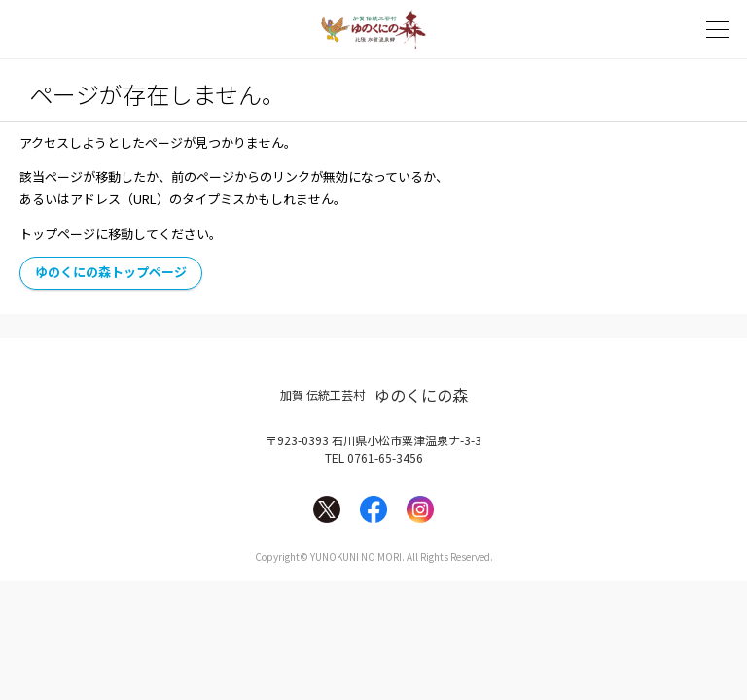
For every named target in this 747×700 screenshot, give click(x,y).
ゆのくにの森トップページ (111, 272)
